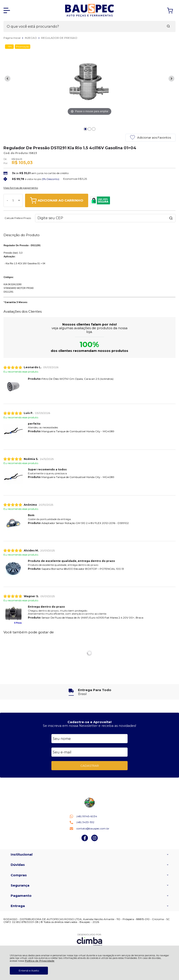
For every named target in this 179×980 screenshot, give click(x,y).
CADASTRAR (90, 766)
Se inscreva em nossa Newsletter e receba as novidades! (89, 726)
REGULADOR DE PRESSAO (59, 38)
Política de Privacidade (40, 961)
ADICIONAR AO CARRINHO (57, 200)
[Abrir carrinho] (170, 11)
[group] (89, 692)
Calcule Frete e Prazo (18, 218)
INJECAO (31, 38)
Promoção (23, 47)
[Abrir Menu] (7, 10)
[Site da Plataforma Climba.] (89, 940)
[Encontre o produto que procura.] (168, 27)
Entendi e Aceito (29, 971)
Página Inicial (12, 38)
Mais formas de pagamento (21, 188)
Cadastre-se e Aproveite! (89, 722)
